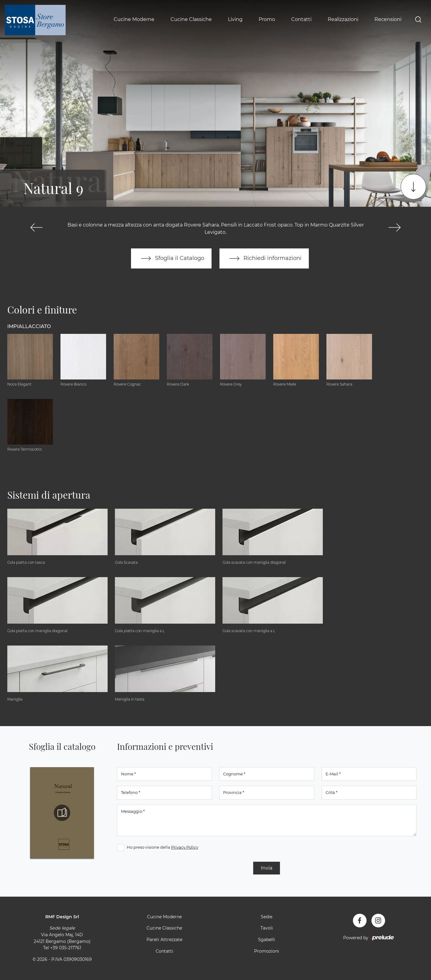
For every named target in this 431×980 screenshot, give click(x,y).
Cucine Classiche (191, 19)
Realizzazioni (343, 19)
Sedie (267, 917)
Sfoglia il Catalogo (171, 258)
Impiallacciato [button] (29, 326)
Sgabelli (267, 940)
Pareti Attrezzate (164, 940)
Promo (267, 19)
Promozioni (267, 951)
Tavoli (267, 928)
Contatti (301, 19)
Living (235, 19)
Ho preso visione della (162, 847)
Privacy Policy (185, 847)
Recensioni (388, 19)
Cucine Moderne (134, 19)
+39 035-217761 (66, 948)
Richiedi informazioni (264, 258)
